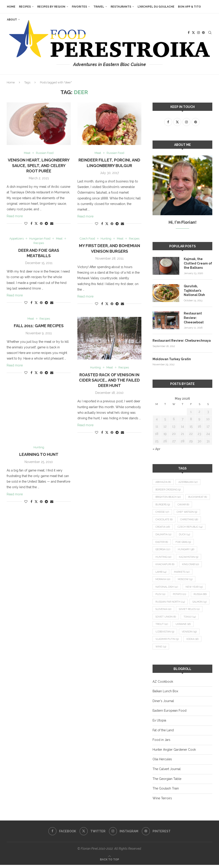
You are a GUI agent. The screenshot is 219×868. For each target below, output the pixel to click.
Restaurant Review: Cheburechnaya (182, 340)
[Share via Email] (52, 224)
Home (11, 7)
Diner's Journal (163, 704)
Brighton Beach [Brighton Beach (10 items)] (168, 497)
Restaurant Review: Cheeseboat (194, 317)
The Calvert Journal (167, 772)
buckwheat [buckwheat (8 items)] (198, 497)
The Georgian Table (167, 782)
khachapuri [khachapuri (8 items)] (165, 566)
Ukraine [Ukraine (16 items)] (163, 634)
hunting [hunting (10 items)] (163, 558)
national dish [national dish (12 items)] (167, 588)
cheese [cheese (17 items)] (162, 512)
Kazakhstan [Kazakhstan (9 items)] (189, 558)
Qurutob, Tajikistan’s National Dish (194, 290)
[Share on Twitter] (36, 224)
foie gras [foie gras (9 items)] (184, 543)
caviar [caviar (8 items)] (184, 505)
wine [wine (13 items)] (182, 650)
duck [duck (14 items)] (185, 535)
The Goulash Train (166, 792)
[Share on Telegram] (46, 224)
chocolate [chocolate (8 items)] (164, 520)
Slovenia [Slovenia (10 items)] (187, 611)
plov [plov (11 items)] (161, 596)
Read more (15, 216)
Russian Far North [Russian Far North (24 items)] (192, 604)
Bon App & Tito (189, 7)
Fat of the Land (163, 733)
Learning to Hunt (39, 455)
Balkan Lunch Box (165, 694)
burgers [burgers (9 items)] (163, 505)
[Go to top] (109, 862)
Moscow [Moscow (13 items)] (186, 581)
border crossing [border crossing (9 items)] (168, 489)
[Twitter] (93, 834)
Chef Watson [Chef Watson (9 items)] (188, 512)
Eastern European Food (169, 714)
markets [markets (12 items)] (183, 573)
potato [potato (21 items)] (181, 596)
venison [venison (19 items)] (163, 642)
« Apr (156, 449)
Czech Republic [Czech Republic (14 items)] (191, 528)
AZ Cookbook (163, 684)
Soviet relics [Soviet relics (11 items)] (166, 619)
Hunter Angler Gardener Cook (174, 752)
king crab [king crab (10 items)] (191, 566)
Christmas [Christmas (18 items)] (190, 520)
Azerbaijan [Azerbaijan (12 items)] (188, 482)
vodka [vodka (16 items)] (162, 650)
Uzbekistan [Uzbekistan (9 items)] (188, 634)
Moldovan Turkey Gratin (172, 359)
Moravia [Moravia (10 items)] (163, 581)
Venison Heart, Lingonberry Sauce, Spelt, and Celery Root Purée (39, 166)
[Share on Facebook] (31, 224)
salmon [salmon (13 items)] (163, 611)
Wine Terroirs (162, 801)
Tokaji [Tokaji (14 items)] (162, 627)
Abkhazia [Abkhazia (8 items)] (163, 482)
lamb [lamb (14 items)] (161, 573)
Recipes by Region (51, 7)
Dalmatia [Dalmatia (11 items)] (164, 535)
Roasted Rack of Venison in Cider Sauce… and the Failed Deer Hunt (109, 380)
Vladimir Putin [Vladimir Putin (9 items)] (191, 642)
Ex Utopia (159, 723)
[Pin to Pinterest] (41, 224)
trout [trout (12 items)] (183, 627)
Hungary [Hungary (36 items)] (186, 550)
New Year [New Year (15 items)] (195, 588)
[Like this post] (26, 224)
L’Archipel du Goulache (156, 7)
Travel (99, 7)
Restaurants (121, 7)
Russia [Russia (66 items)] (162, 604)
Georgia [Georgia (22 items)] (163, 550)
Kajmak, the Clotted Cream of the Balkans (198, 263)
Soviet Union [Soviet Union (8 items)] (196, 619)
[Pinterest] (156, 834)
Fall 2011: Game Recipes (39, 326)
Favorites (79, 7)
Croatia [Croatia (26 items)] (163, 528)
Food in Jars (161, 743)
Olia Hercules (162, 762)
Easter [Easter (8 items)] (162, 543)
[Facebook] (62, 834)
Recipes (25, 7)
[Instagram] (124, 834)
